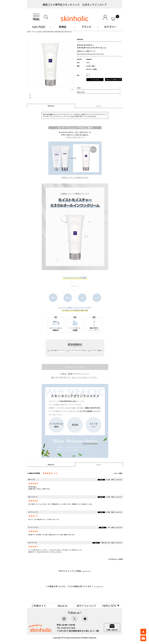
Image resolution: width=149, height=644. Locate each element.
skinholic (40, 32)
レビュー (99, 106)
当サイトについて (86, 606)
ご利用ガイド (39, 606)
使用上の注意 (81, 92)
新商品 (63, 27)
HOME (29, 32)
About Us (63, 606)
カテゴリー (110, 27)
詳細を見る (51, 106)
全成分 (79, 88)
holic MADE (39, 27)
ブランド (86, 27)
